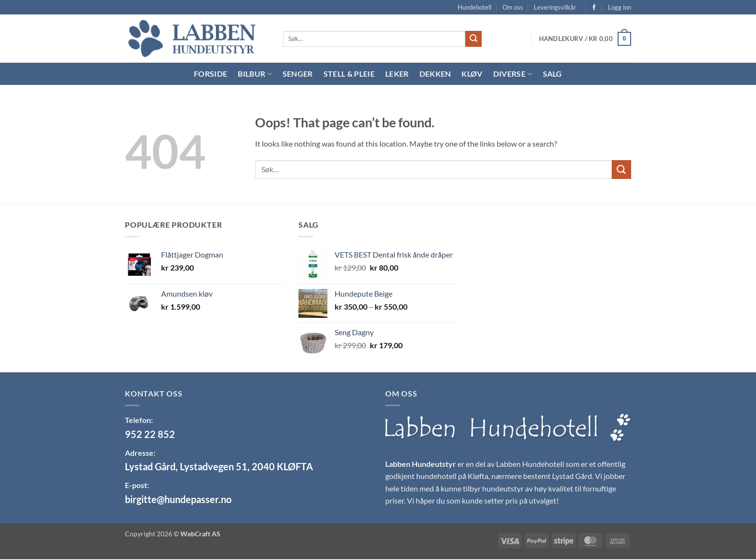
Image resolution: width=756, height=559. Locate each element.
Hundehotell (474, 7)
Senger (298, 74)
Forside (210, 74)
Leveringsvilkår (555, 7)
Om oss (513, 7)
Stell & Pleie (349, 74)
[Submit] (473, 39)
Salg (553, 74)
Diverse (513, 74)
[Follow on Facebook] (594, 8)
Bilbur (255, 74)
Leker (397, 74)
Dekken (435, 74)
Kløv (472, 74)
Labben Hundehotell (530, 464)
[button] (620, 7)
